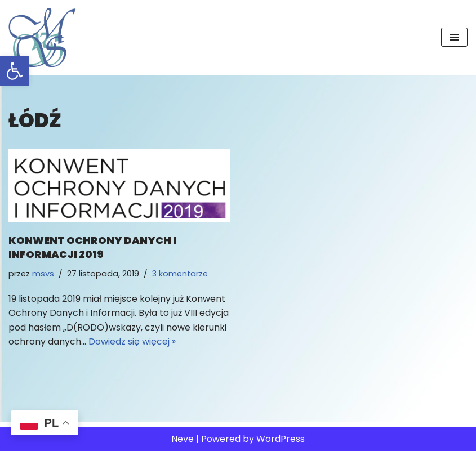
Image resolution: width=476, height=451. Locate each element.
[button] (15, 71)
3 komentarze (180, 274)
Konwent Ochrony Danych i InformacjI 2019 (92, 247)
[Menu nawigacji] (454, 37)
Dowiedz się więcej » (132, 341)
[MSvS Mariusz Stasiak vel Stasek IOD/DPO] (42, 37)
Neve (183, 439)
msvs (43, 274)
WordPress (281, 439)
